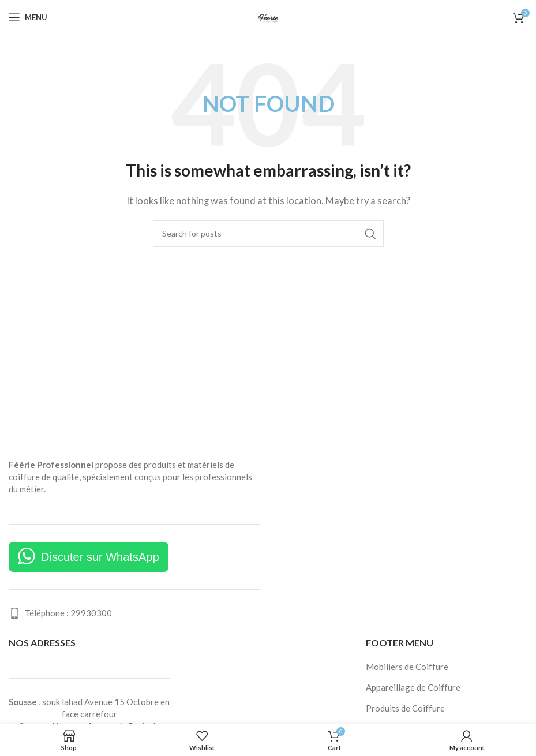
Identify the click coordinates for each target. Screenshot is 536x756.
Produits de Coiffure (405, 708)
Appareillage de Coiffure (413, 687)
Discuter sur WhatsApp (100, 557)
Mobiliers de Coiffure (407, 667)
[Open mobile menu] (28, 17)
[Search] (268, 234)
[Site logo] (268, 16)
